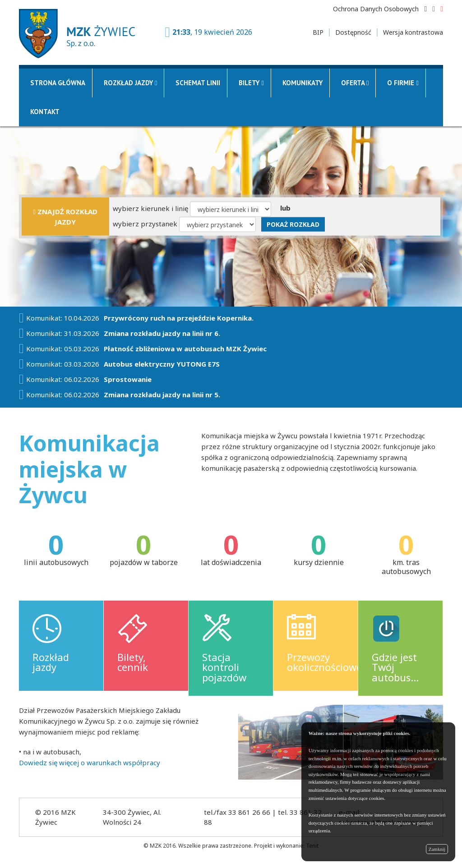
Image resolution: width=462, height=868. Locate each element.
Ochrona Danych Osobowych (376, 9)
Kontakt (45, 112)
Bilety (251, 83)
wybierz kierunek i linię (150, 208)
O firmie (403, 83)
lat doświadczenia (231, 562)
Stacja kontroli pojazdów (224, 667)
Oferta (355, 83)
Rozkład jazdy (130, 83)
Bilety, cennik (133, 662)
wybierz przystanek (145, 223)
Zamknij (437, 849)
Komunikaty (303, 83)
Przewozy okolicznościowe (324, 662)
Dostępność (353, 32)
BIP (318, 32)
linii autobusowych (56, 562)
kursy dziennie (319, 562)
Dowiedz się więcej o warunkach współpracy (90, 762)
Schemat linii (198, 83)
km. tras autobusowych (406, 567)
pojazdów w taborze (144, 562)
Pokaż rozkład (293, 224)
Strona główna (58, 83)
